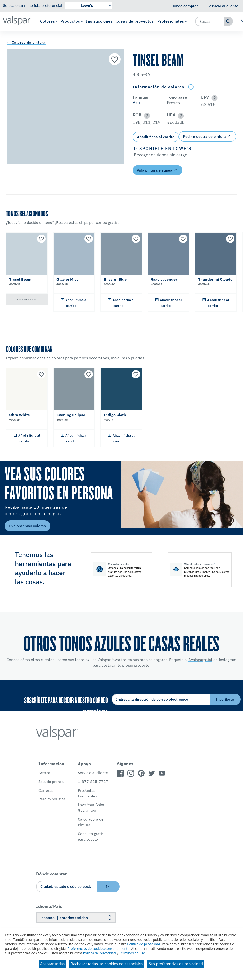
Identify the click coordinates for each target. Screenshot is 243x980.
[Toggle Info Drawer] (191, 87)
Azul (137, 103)
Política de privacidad (144, 944)
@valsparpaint (200, 660)
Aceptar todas (52, 964)
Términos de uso (132, 953)
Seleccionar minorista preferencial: (33, 5)
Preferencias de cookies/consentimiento (99, 949)
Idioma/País (49, 906)
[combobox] (210, 21)
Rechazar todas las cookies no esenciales (107, 964)
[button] (214, 98)
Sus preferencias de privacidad (176, 964)
